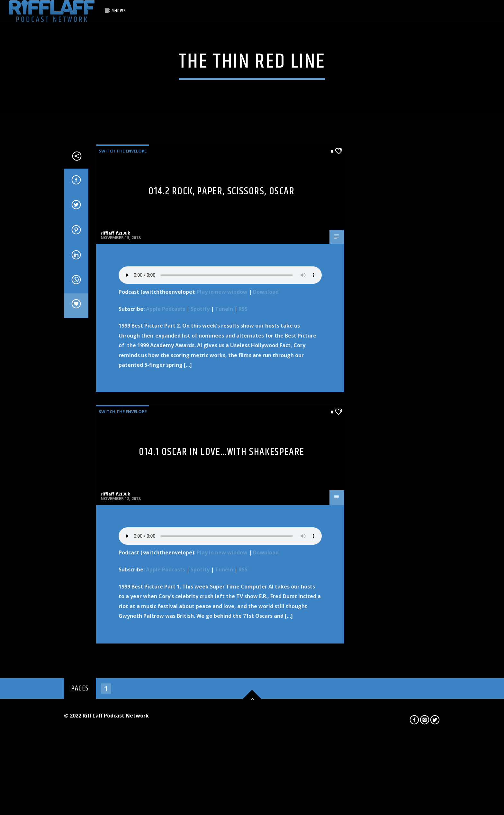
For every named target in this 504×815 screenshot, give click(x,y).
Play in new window (222, 470)
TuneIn (224, 487)
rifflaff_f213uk (115, 411)
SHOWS (119, 11)
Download (266, 470)
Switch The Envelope (123, 329)
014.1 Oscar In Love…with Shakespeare (222, 630)
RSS (243, 487)
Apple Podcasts (166, 487)
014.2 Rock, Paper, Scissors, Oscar (221, 369)
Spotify (200, 487)
